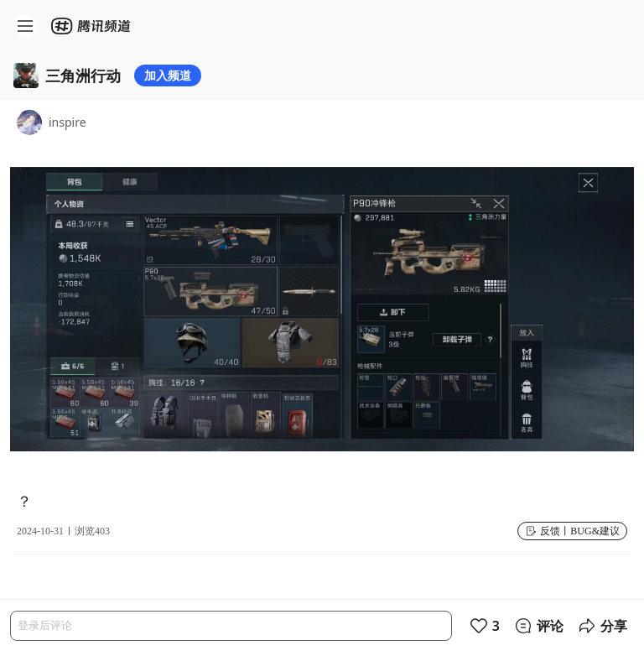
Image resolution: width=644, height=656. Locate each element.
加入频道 (168, 75)
